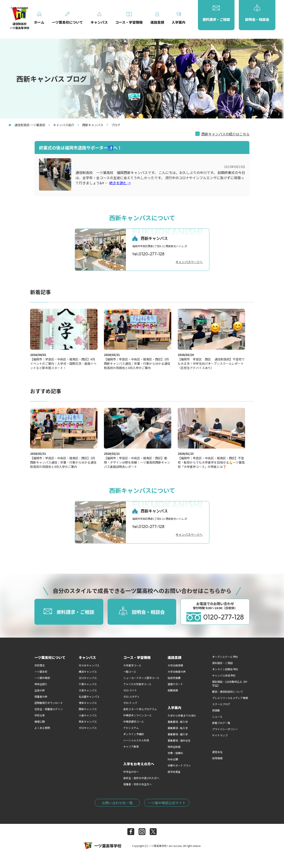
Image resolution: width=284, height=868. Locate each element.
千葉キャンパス (88, 684)
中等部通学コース (134, 721)
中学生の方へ (131, 772)
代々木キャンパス (89, 665)
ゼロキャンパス (88, 728)
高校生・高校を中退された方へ (141, 778)
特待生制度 (174, 747)
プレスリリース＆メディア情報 (230, 698)
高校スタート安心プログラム (140, 709)
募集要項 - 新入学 (178, 722)
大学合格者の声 (177, 672)
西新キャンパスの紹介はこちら (225, 134)
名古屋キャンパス (89, 696)
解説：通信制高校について (228, 692)
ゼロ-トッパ (130, 703)
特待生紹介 (41, 684)
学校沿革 (40, 715)
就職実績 (173, 690)
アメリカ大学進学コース (137, 684)
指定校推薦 (174, 678)
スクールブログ (221, 704)
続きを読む (120, 183)
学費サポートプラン (179, 765)
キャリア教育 (131, 746)
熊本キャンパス (88, 721)
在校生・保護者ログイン (49, 709)
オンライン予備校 (134, 734)
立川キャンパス (88, 678)
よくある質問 (42, 728)
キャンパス (87, 657)
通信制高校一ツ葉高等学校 (19, 19)
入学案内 (174, 708)
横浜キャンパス (88, 672)
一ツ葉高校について (50, 657)
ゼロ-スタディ (131, 696)
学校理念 (40, 665)
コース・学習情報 (137, 657)
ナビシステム (131, 728)
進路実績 (174, 657)
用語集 (216, 710)
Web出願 (173, 759)
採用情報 (217, 758)
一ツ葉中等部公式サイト (167, 803)
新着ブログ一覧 (221, 723)
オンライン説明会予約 (225, 669)
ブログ (113, 125)
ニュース (217, 717)
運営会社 (217, 752)
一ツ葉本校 (41, 672)
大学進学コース (132, 665)
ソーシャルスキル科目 (136, 740)
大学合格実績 (175, 665)
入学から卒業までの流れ (182, 715)
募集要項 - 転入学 (178, 728)
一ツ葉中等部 (42, 678)
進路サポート (175, 684)
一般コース (130, 672)
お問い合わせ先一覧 (117, 803)
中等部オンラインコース (137, 715)
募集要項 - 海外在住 (179, 740)
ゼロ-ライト (130, 690)
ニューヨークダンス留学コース (141, 678)
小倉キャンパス (88, 715)
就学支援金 (174, 772)
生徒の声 (40, 690)
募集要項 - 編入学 (178, 734)
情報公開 (40, 721)
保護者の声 (41, 696)
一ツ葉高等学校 (103, 846)
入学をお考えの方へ (139, 764)
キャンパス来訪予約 (224, 675)
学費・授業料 (175, 753)
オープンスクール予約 (225, 657)
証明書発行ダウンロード (49, 703)
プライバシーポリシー (225, 729)
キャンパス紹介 (61, 125)
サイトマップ (220, 735)
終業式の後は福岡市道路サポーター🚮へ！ (80, 148)
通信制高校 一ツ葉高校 (27, 125)
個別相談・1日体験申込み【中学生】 (230, 683)
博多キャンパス (88, 703)
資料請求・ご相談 (222, 663)
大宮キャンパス (88, 690)
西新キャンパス (90, 125)
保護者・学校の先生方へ (137, 784)
